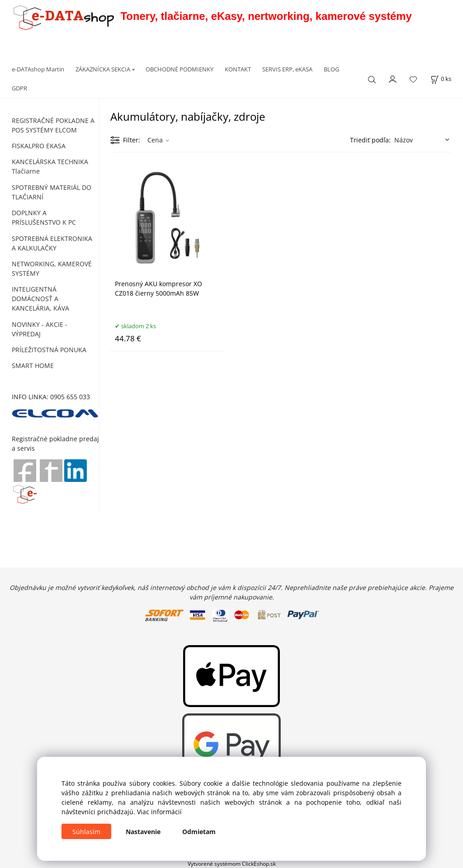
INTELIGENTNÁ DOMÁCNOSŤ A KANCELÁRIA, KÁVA (40, 299)
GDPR (19, 88)
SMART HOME (33, 366)
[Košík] (441, 79)
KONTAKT (238, 69)
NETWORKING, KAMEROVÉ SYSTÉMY (52, 269)
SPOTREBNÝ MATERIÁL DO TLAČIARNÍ (52, 192)
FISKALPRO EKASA (39, 146)
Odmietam (199, 832)
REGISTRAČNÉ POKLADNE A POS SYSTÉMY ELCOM (53, 125)
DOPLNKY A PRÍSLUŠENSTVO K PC (44, 217)
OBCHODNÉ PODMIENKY (180, 69)
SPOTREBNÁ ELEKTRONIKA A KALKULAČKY (52, 243)
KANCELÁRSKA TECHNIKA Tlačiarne (50, 166)
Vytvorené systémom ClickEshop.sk (232, 863)
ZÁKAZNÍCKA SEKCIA (103, 69)
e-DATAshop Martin (38, 69)
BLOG (331, 69)
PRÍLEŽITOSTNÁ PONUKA (49, 350)
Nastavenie (143, 832)
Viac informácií (159, 812)
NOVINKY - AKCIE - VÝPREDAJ (40, 329)
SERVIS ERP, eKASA (287, 69)
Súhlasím (86, 832)
